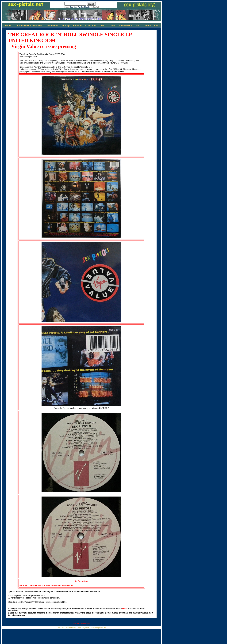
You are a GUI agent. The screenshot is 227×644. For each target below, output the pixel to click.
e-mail (125, 608)
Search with (81, 7)
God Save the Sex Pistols (82, 623)
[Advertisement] (81, 636)
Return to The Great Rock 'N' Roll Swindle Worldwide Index (46, 585)
